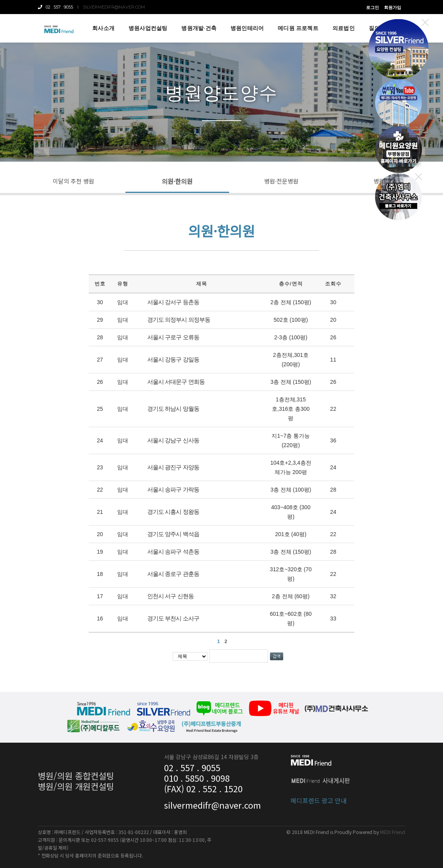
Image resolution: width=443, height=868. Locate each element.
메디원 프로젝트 (298, 28)
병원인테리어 (247, 28)
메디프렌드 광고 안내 (319, 797)
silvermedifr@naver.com (114, 7)
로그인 (372, 7)
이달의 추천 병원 (73, 181)
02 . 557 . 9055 (55, 7)
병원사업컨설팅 (148, 28)
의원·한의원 (177, 181)
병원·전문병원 (281, 181)
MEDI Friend (393, 832)
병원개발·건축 (199, 28)
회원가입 (393, 7)
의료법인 (344, 28)
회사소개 (103, 28)
